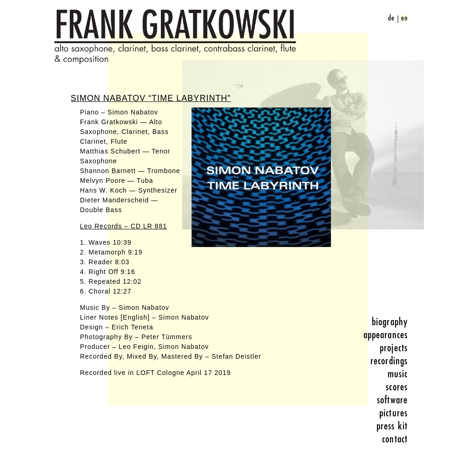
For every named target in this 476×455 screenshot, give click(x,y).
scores (397, 387)
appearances (386, 335)
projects (394, 348)
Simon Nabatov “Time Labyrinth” (151, 98)
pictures (393, 413)
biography (390, 322)
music (398, 374)
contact (395, 439)
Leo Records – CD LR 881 (123, 226)
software (392, 400)
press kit (392, 426)
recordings (389, 361)
